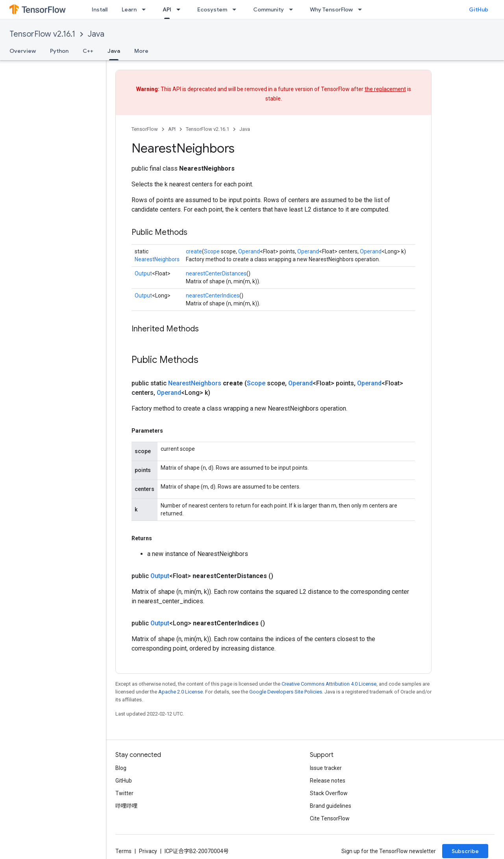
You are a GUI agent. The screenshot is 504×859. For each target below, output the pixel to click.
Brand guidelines (331, 806)
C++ (88, 51)
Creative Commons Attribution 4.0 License (329, 684)
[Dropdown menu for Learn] (146, 9)
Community (269, 9)
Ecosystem (212, 9)
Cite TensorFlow (330, 818)
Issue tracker (326, 768)
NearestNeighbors (157, 259)
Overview (23, 51)
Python (59, 51)
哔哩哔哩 (126, 806)
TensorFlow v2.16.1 (42, 34)
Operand (249, 251)
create (194, 251)
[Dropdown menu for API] (181, 9)
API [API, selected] (167, 9)
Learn (129, 9)
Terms (123, 851)
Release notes (328, 781)
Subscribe (465, 851)
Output (143, 273)
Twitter (124, 793)
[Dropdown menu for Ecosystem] (237, 9)
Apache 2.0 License (181, 692)
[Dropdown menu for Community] (293, 9)
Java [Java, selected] (114, 51)
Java (96, 34)
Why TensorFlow (331, 9)
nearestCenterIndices (213, 296)
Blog (121, 768)
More (141, 51)
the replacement (385, 89)
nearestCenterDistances (216, 273)
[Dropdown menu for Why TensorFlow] (362, 9)
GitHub (479, 9)
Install (100, 9)
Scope (212, 251)
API (172, 129)
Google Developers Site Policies (286, 692)
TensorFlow (145, 129)
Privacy (148, 851)
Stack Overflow (329, 793)
